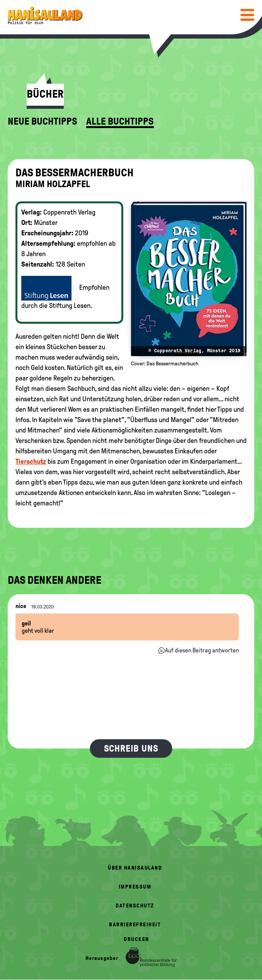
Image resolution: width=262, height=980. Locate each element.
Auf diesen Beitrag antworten (202, 650)
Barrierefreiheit (135, 925)
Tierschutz (31, 461)
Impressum (135, 887)
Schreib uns (131, 749)
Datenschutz (135, 906)
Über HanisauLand (135, 868)
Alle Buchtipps (120, 122)
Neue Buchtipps (43, 122)
